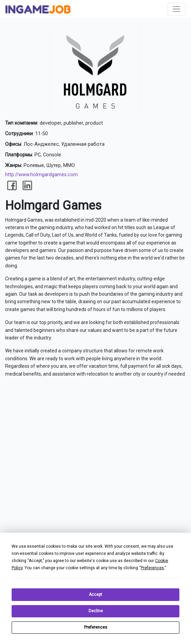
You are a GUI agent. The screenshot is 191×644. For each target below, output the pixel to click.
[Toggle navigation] (176, 9)
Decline (96, 611)
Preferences (96, 627)
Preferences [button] (152, 568)
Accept (95, 594)
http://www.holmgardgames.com (42, 175)
